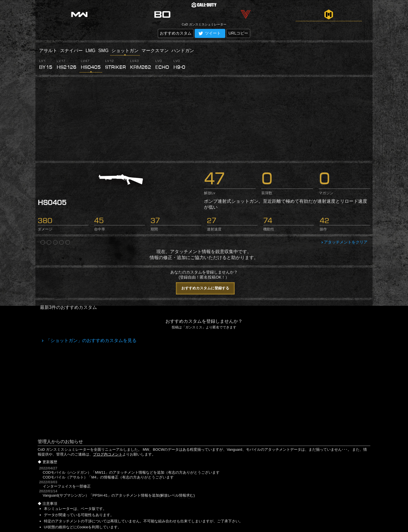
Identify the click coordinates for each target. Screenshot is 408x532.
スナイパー (71, 51)
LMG (91, 51)
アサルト (48, 51)
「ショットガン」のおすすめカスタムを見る (91, 340)
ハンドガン (183, 51)
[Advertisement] (204, 119)
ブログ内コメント (108, 454)
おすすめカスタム (176, 33)
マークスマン (155, 51)
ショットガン (125, 51)
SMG (103, 51)
